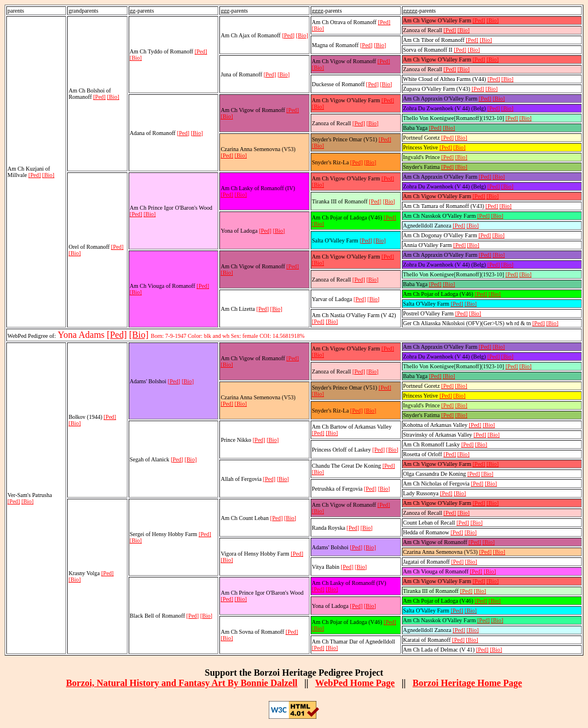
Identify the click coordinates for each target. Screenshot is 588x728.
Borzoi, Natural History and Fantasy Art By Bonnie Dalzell (182, 683)
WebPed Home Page (355, 683)
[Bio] (49, 175)
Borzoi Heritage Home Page (467, 683)
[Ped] (34, 175)
